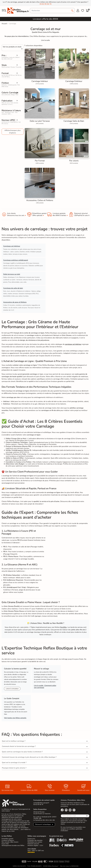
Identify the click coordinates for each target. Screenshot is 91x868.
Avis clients (32, 849)
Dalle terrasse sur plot (12, 274)
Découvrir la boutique (43, 824)
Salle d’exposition (40, 809)
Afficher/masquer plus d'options (13, 132)
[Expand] (45, 40)
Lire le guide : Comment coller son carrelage (45, 687)
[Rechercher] (52, 11)
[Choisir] (13, 48)
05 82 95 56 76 (46, 4)
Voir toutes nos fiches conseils (15, 718)
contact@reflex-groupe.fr (41, 803)
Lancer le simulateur (12, 689)
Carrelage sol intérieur (12, 246)
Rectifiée (63, 627)
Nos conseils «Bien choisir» (10, 842)
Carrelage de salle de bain (13, 288)
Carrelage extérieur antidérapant (16, 260)
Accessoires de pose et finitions (15, 302)
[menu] (4, 11)
